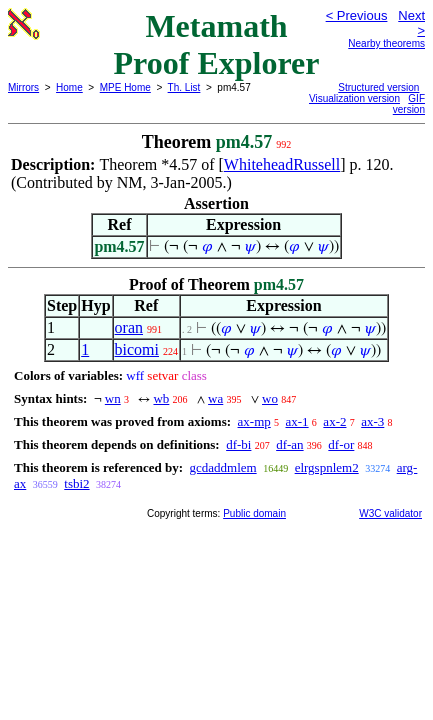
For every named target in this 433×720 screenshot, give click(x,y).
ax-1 (297, 421)
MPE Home (125, 87)
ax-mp (254, 421)
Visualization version (354, 98)
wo (270, 398)
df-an (289, 444)
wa (215, 398)
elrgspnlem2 (327, 467)
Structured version (378, 87)
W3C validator (390, 513)
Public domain (254, 513)
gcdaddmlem (222, 467)
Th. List (184, 87)
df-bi (238, 444)
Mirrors (23, 87)
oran (129, 327)
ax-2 (334, 421)
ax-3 (372, 421)
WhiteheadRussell (282, 164)
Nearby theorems (386, 43)
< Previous (357, 15)
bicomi (137, 349)
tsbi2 (76, 483)
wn (113, 398)
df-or (341, 444)
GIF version (409, 104)
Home (69, 87)
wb (161, 398)
